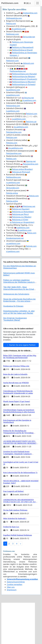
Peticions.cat (30, 122)
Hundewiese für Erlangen (13, 306)
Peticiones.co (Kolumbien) (22, 212)
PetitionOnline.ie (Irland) (21, 50)
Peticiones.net (22, 206)
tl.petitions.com (22, 228)
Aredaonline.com (29, 13)
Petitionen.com (10, 3)
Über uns (11, 587)
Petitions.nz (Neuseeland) (22, 47)
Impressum (12, 590)
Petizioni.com (30, 114)
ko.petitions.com (20, 127)
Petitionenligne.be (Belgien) (23, 77)
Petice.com (31, 233)
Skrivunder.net (28, 37)
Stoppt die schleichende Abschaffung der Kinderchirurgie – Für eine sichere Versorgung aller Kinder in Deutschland (19, 301)
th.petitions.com (23, 230)
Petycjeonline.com (29, 164)
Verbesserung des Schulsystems (16, 294)
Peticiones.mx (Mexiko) (20, 217)
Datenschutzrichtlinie (16, 582)
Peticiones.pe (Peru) (19, 214)
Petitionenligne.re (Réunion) (23, 82)
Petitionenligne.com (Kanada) (23, 74)
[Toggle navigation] (38, 3)
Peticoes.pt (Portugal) (20, 172)
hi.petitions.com (28, 100)
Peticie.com (33, 196)
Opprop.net (30, 161)
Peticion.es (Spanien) (20, 209)
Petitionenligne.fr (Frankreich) (23, 79)
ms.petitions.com (15, 148)
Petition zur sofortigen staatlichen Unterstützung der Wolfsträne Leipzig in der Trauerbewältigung (19, 282)
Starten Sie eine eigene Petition (21, 345)
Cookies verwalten (15, 584)
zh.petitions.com (17, 29)
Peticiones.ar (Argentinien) (22, 222)
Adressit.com (27, 63)
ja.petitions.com (18, 119)
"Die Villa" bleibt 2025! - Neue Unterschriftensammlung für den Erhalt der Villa (19, 289)
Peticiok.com (30, 246)
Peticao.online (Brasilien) (21, 169)
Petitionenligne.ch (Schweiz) (23, 84)
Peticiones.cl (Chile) (19, 220)
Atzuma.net (28, 98)
